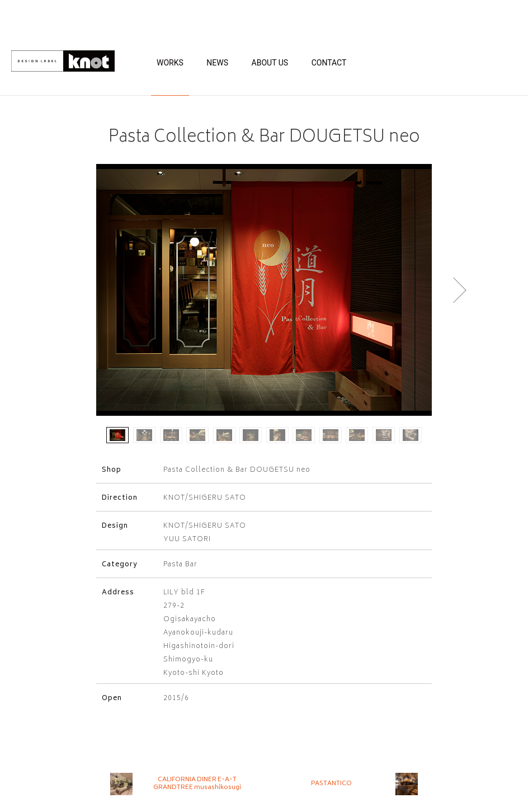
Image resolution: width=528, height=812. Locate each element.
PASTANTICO (331, 784)
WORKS (170, 63)
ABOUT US (270, 63)
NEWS (217, 63)
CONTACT (329, 63)
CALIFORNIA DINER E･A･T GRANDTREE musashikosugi (197, 784)
